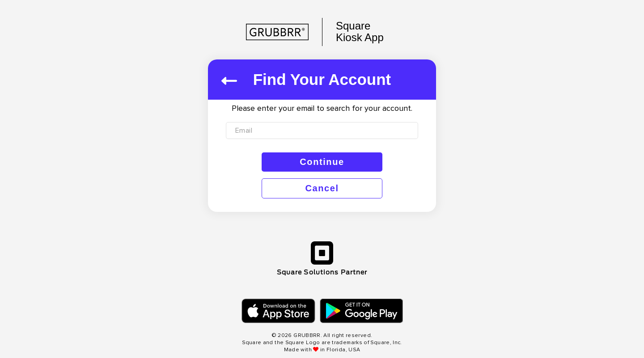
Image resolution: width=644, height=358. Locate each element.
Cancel (322, 188)
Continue (322, 162)
